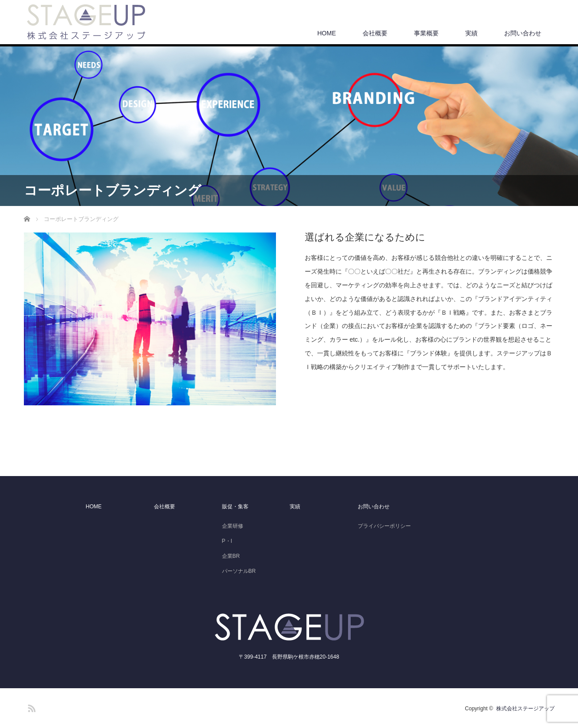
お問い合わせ (523, 33)
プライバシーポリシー (384, 526)
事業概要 (426, 33)
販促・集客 (235, 507)
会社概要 (375, 33)
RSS (31, 707)
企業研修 (233, 526)
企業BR (231, 556)
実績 (471, 33)
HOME (327, 33)
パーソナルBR (239, 571)
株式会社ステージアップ (525, 709)
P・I (227, 541)
